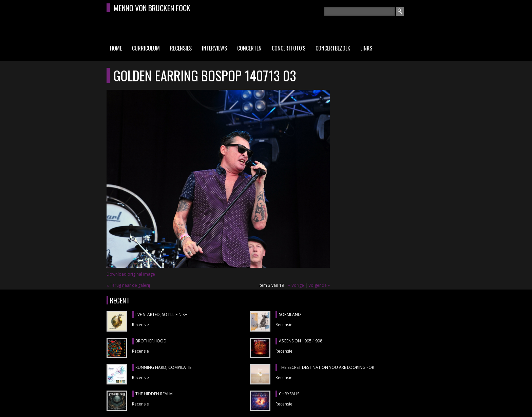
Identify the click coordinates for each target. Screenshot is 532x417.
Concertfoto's (289, 48)
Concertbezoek (333, 48)
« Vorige (296, 285)
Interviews (214, 48)
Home (116, 48)
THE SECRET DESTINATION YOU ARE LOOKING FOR (327, 367)
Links (366, 48)
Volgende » (319, 285)
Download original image (131, 274)
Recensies (181, 48)
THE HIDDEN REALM (154, 394)
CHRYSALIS (289, 394)
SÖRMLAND (290, 314)
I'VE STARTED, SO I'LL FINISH (161, 314)
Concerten (249, 48)
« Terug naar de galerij (128, 285)
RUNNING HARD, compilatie (163, 367)
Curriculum (146, 48)
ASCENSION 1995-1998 (301, 341)
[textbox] (359, 11)
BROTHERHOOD (151, 341)
